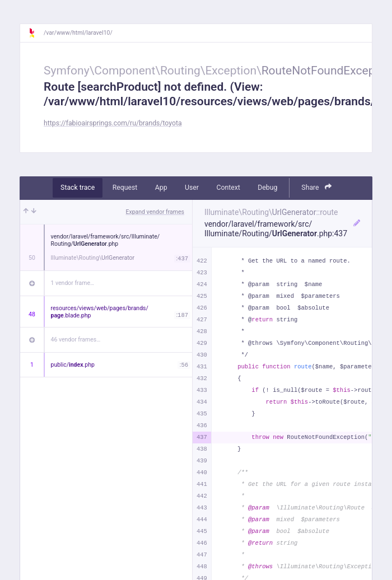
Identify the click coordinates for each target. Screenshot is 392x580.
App (161, 188)
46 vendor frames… (76, 340)
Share (316, 187)
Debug (267, 188)
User (192, 188)
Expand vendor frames (155, 212)
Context (228, 188)
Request (125, 188)
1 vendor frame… (73, 283)
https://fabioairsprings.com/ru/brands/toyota (113, 123)
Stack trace (78, 188)
